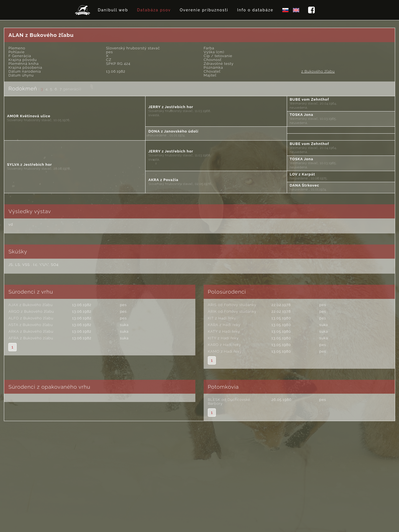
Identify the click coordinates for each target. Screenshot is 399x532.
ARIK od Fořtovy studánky (232, 311)
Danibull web (113, 10)
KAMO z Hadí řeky (225, 351)
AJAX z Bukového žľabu (30, 305)
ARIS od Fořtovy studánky (232, 305)
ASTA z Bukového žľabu (30, 325)
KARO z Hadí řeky (224, 345)
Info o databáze (255, 10)
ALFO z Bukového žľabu (31, 318)
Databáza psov (154, 10)
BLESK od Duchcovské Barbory (229, 402)
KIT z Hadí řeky (222, 318)
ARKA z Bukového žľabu (31, 331)
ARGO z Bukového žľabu (31, 311)
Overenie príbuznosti (204, 10)
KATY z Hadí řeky (224, 331)
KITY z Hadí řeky (223, 338)
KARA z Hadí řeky (224, 325)
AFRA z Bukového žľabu (31, 338)
